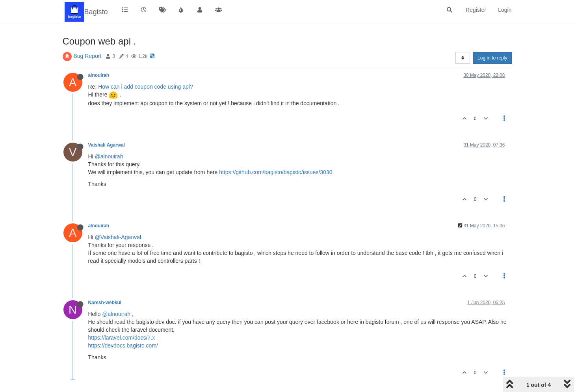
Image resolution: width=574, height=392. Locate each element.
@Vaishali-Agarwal (118, 237)
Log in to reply (492, 58)
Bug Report (88, 56)
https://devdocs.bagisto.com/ (123, 346)
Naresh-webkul (105, 303)
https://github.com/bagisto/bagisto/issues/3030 (276, 172)
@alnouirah (109, 156)
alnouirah (99, 75)
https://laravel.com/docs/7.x (122, 338)
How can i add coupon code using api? (146, 87)
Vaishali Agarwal (107, 145)
